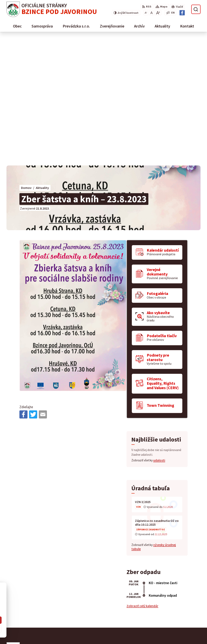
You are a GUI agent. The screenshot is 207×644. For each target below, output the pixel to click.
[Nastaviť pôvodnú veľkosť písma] (152, 13)
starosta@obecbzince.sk (180, 630)
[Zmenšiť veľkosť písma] (146, 13)
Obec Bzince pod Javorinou (49, 539)
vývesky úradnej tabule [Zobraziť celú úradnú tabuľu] (154, 419)
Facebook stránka (175, 635)
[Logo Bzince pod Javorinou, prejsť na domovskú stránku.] (52, 9)
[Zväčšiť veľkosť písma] (158, 13)
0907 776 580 (170, 625)
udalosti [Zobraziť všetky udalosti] (159, 333)
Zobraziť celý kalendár (142, 478)
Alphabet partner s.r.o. (59, 535)
